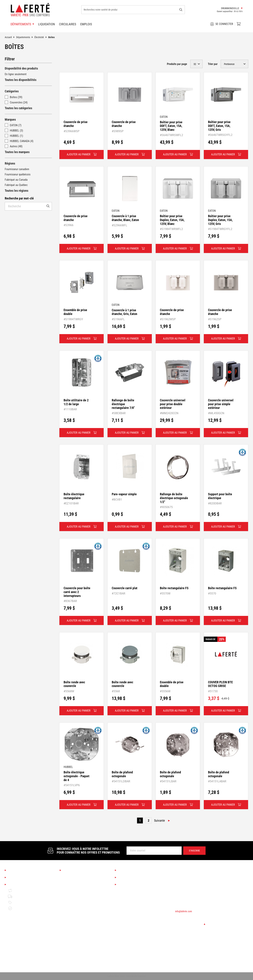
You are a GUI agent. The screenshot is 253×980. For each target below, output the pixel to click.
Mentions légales (20, 884)
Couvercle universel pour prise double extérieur (173, 404)
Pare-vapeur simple (124, 494)
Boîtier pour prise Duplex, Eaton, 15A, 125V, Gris (220, 220)
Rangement (69, 960)
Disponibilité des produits (21, 68)
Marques (10, 119)
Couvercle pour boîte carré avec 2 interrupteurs (77, 592)
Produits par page (177, 64)
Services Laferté (130, 870)
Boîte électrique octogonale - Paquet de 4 (77, 776)
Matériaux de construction (78, 930)
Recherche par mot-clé (19, 198)
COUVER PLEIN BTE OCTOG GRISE (220, 684)
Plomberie (69, 948)
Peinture (68, 912)
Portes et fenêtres (73, 936)
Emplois (86, 24)
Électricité (41, 37)
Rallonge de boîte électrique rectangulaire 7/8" (123, 404)
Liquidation (46, 24)
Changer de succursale (190, 924)
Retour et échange (21, 891)
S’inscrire (194, 851)
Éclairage (68, 894)
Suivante (159, 820)
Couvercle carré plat (125, 588)
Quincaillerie (70, 942)
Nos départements (76, 870)
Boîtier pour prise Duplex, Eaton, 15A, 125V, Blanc (172, 220)
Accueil (10, 37)
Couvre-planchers (73, 900)
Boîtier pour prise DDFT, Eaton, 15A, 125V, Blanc (171, 126)
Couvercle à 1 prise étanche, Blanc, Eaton (125, 218)
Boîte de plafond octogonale (122, 774)
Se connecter (222, 24)
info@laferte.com (184, 911)
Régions (10, 163)
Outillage (68, 918)
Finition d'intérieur (73, 906)
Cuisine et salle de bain (76, 888)
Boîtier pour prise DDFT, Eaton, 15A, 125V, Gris (219, 126)
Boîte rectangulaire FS (174, 588)
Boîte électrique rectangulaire (74, 496)
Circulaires (68, 24)
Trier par (213, 64)
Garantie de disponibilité (25, 908)
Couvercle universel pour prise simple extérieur (221, 404)
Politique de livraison (23, 896)
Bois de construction (74, 924)
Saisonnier (69, 876)
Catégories (12, 91)
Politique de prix (20, 902)
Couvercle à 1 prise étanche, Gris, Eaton (124, 312)
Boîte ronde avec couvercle (74, 684)
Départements (25, 37)
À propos (14, 870)
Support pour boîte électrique (220, 496)
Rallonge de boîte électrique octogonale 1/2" (174, 498)
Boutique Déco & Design (77, 882)
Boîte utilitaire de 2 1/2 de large (76, 402)
